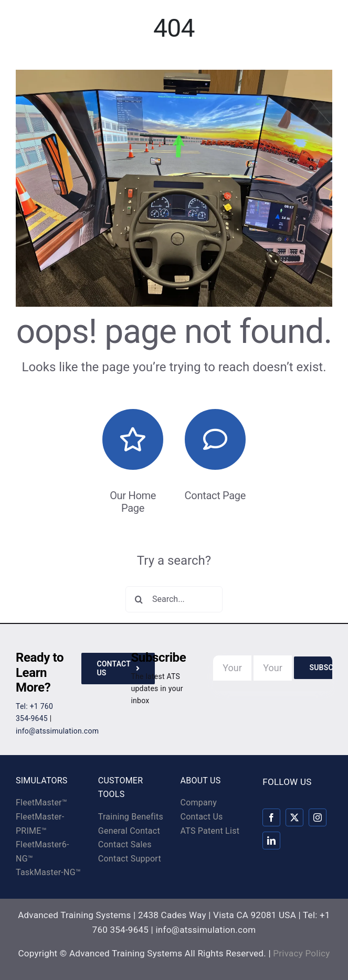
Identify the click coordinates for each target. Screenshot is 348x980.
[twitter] (294, 817)
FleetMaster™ (41, 803)
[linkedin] (271, 841)
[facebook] (271, 817)
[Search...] (174, 599)
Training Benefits (131, 817)
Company (199, 803)
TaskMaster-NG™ (48, 872)
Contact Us (202, 817)
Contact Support (130, 859)
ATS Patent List (210, 831)
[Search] (139, 599)
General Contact (129, 831)
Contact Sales (125, 844)
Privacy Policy (301, 953)
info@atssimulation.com (57, 731)
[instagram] (318, 817)
